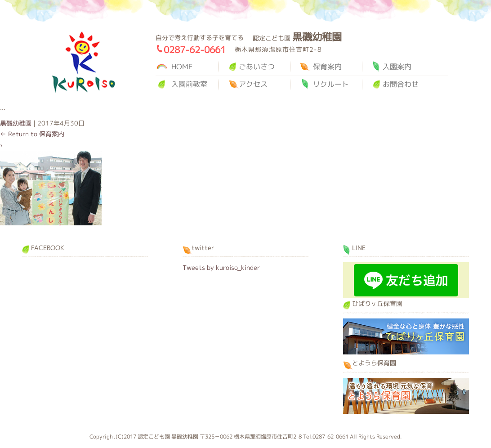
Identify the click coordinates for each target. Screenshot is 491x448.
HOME (182, 67)
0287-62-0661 (195, 49)
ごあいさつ (257, 67)
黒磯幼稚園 (84, 62)
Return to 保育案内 (32, 134)
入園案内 (397, 67)
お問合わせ (401, 84)
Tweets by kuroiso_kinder (221, 267)
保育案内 (327, 67)
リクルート (331, 84)
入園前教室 (189, 84)
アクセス (253, 84)
